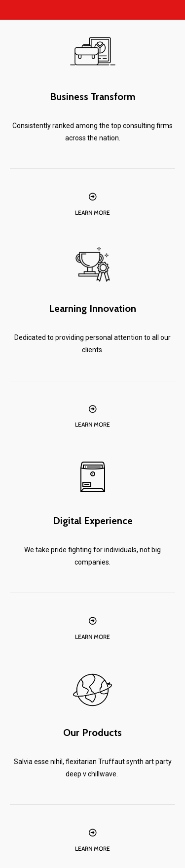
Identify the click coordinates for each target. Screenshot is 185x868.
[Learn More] (93, 197)
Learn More (92, 213)
